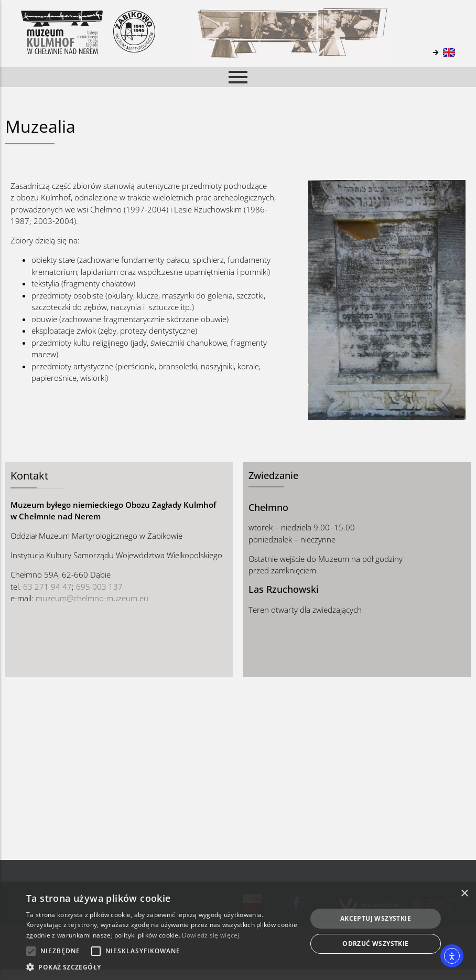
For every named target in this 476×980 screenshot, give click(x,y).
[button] (162, 967)
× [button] (464, 894)
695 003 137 (99, 587)
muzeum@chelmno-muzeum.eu (92, 598)
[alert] (238, 931)
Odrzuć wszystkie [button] (375, 944)
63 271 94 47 (47, 587)
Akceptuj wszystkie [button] (376, 918)
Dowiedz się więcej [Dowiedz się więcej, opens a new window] (210, 935)
